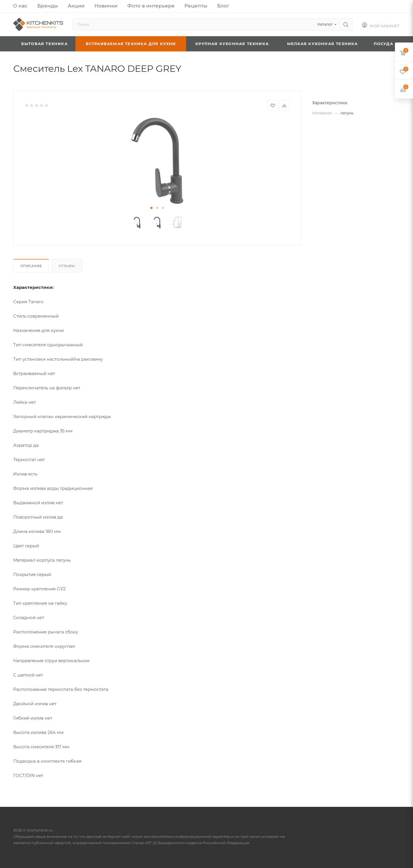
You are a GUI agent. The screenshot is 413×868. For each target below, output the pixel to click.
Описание (31, 266)
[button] (151, 208)
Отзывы (67, 266)
